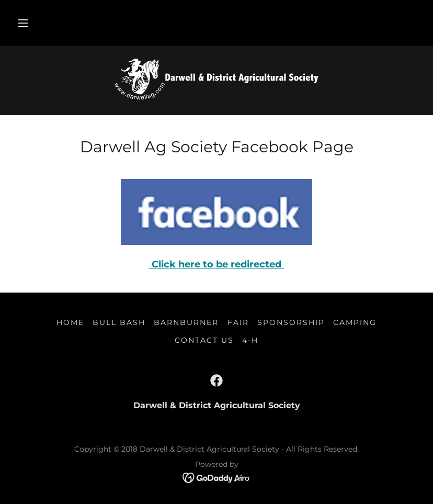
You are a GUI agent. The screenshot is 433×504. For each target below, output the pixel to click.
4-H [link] (250, 340)
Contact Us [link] (204, 340)
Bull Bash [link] (119, 322)
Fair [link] (238, 322)
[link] (216, 80)
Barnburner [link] (186, 322)
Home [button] (70, 322)
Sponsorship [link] (291, 322)
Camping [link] (355, 322)
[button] (23, 23)
